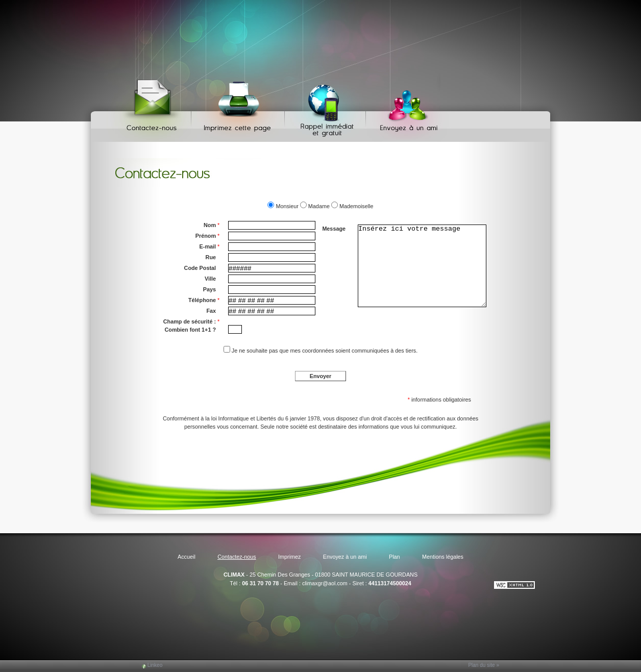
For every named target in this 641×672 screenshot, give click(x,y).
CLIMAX (234, 575)
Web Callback (327, 107)
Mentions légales (443, 557)
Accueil (187, 557)
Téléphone (204, 300)
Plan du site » (484, 665)
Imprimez (239, 107)
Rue (211, 257)
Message (334, 229)
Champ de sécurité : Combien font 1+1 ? (191, 325)
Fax (211, 311)
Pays (209, 289)
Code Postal (200, 268)
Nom (212, 225)
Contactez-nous (153, 107)
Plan (395, 557)
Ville (210, 279)
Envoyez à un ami (404, 107)
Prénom (207, 236)
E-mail (210, 246)
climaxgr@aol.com (325, 583)
